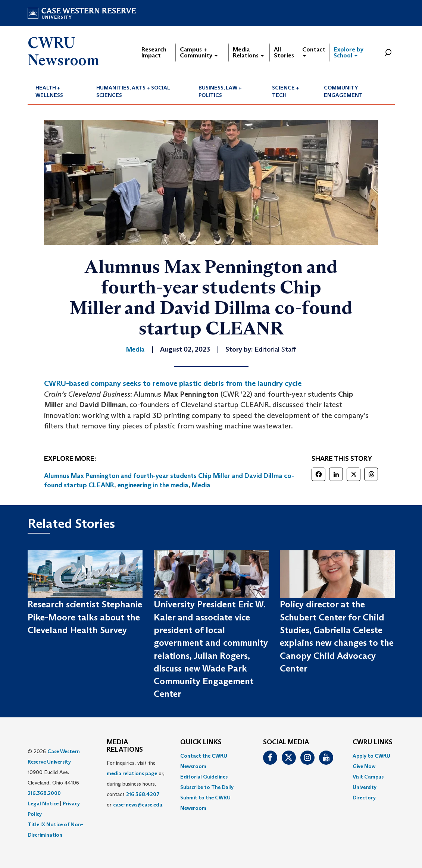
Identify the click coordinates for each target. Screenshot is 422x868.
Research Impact (154, 52)
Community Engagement (343, 91)
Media (201, 485)
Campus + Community (199, 52)
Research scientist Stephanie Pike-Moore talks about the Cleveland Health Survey (85, 617)
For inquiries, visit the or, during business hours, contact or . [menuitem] (136, 784)
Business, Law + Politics (220, 91)
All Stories (284, 52)
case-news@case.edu (138, 805)
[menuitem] (58, 91)
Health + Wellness (49, 91)
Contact (314, 51)
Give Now (364, 766)
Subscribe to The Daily (207, 787)
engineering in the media (153, 485)
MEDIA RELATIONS (125, 746)
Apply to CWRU (371, 756)
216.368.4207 (143, 794)
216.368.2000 (44, 793)
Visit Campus (368, 777)
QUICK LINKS (201, 742)
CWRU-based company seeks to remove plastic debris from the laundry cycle (173, 383)
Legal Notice (43, 803)
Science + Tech (286, 91)
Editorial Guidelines (204, 777)
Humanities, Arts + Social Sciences (133, 91)
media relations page (132, 773)
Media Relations (248, 52)
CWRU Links (373, 742)
